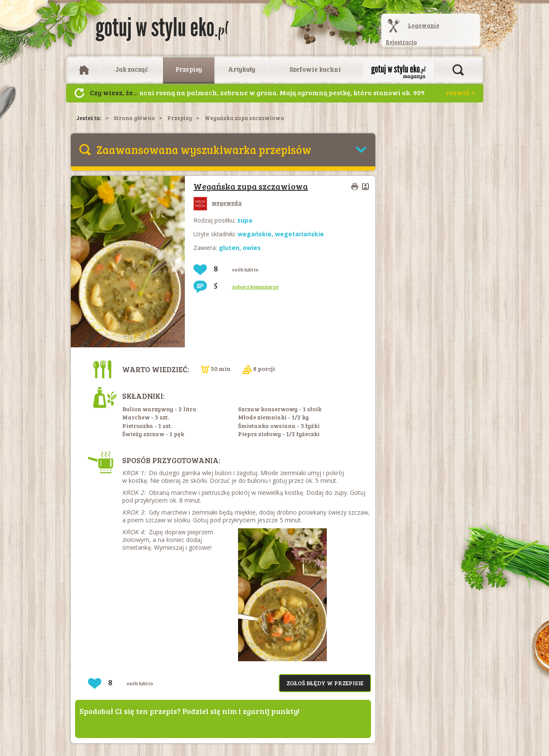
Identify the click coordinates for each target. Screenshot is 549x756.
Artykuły (242, 69)
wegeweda (218, 203)
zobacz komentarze (255, 286)
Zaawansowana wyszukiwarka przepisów (204, 149)
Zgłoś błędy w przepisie (325, 683)
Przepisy (189, 69)
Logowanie (424, 25)
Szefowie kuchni (315, 69)
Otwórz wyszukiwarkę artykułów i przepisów (458, 70)
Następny (79, 93)
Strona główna (134, 118)
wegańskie (255, 234)
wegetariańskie (299, 234)
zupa (245, 220)
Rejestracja (401, 42)
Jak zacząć (132, 69)
